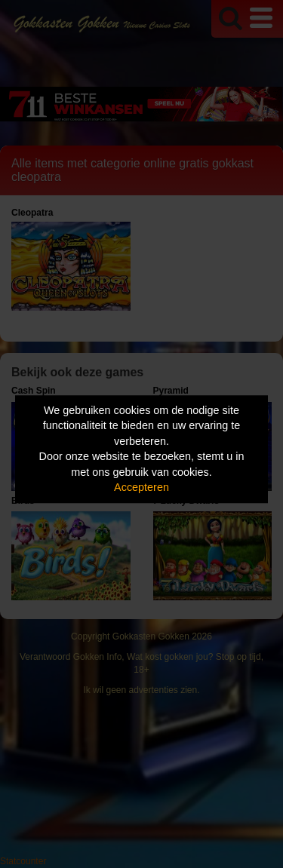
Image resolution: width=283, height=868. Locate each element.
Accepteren (141, 488)
